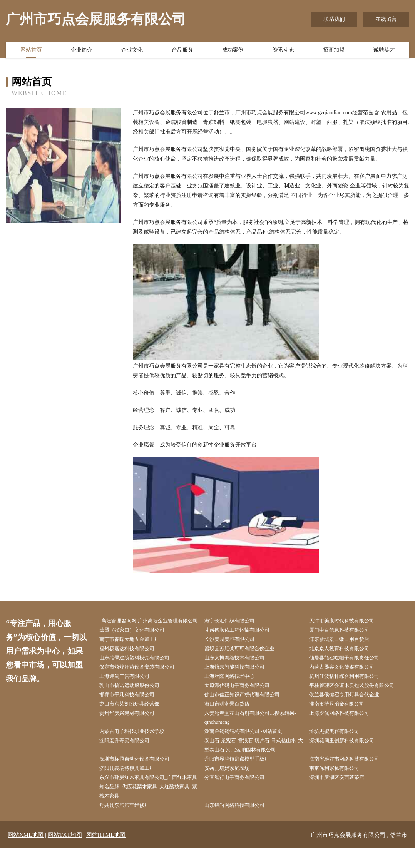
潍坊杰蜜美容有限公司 (339, 747)
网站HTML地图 (106, 855)
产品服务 (182, 51)
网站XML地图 (26, 855)
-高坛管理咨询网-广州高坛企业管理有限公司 (150, 626)
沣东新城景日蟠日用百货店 (344, 650)
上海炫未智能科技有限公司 (239, 679)
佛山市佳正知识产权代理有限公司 (248, 708)
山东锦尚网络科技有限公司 (239, 825)
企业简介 (82, 51)
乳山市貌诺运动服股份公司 (134, 699)
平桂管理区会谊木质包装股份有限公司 (358, 699)
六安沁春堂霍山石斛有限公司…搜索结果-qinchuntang (253, 733)
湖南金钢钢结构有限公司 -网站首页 (249, 747)
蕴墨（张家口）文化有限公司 (137, 640)
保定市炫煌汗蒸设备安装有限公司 (142, 679)
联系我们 (334, 19)
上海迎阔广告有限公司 (129, 689)
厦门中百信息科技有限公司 (344, 640)
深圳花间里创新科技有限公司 (347, 757)
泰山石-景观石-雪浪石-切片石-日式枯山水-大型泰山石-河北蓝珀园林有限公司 (254, 762)
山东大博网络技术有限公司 (239, 670)
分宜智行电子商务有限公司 (239, 795)
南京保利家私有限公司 (339, 786)
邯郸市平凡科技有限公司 (132, 708)
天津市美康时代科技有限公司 (347, 621)
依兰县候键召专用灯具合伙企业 (350, 708)
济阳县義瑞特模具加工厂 (132, 786)
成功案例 (233, 51)
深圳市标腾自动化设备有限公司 (140, 776)
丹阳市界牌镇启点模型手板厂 (242, 776)
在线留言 (386, 19)
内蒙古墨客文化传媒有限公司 (347, 679)
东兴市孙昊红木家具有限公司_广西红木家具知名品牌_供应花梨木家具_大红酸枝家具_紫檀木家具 (151, 805)
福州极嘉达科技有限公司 (132, 660)
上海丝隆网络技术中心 (234, 689)
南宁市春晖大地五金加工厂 (134, 650)
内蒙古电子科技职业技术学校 (137, 747)
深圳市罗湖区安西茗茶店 (341, 795)
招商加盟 (334, 51)
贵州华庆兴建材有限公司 (132, 728)
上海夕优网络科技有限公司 (344, 728)
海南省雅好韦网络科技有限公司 (350, 776)
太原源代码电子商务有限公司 (242, 699)
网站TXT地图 (65, 855)
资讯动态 (283, 51)
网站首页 (31, 51)
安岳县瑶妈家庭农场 (231, 786)
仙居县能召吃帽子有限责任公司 (350, 670)
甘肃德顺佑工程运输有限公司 (242, 640)
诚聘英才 (384, 51)
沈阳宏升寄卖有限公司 (129, 757)
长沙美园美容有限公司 (234, 650)
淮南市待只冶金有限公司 (341, 718)
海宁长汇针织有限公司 (234, 621)
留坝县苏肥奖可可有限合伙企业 (245, 660)
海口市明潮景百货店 (231, 718)
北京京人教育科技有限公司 (344, 660)
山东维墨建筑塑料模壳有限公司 (140, 670)
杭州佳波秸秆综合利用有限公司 (350, 689)
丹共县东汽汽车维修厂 (129, 825)
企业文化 (132, 51)
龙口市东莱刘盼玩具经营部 (134, 718)
